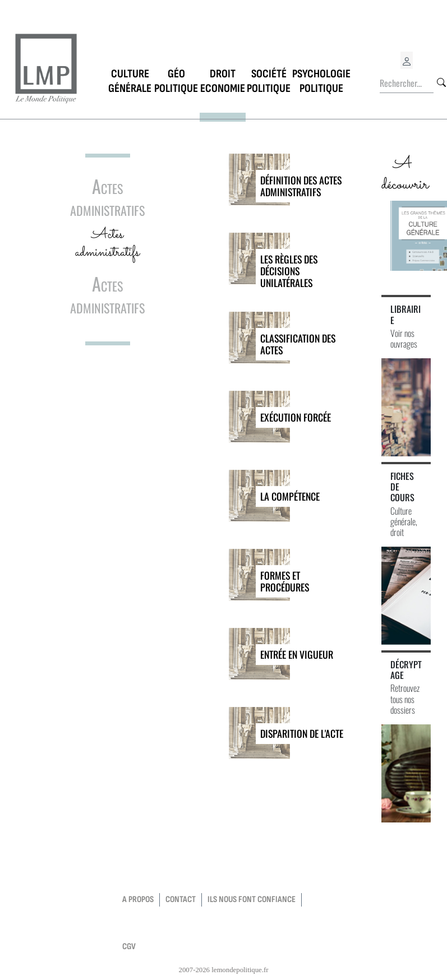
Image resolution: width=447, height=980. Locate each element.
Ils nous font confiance (252, 900)
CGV (129, 947)
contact (181, 900)
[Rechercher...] (407, 84)
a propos (138, 900)
